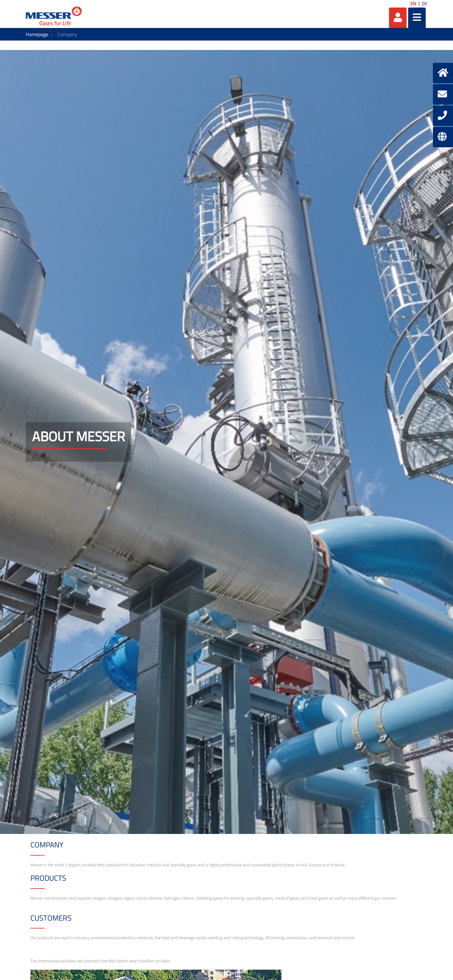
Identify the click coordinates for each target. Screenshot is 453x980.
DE (424, 4)
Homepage (37, 34)
